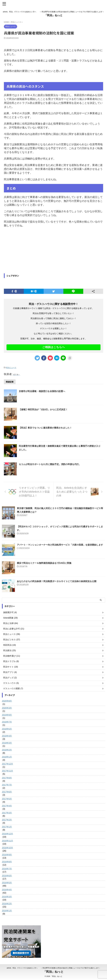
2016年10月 (7, 848)
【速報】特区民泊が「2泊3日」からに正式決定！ (45, 409)
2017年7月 (7, 785)
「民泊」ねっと (53, 15)
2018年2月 (7, 750)
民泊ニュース (11, 368)
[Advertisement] (26, 251)
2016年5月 (7, 883)
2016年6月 (7, 876)
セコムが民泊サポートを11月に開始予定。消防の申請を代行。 (52, 464)
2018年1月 (7, 757)
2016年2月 (7, 904)
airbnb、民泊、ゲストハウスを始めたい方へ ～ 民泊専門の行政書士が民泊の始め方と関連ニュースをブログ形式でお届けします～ (54, 968)
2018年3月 (7, 743)
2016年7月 (7, 869)
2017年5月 (7, 799)
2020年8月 (7, 701)
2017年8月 (7, 778)
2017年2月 (7, 820)
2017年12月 (7, 764)
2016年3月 (7, 897)
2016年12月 (7, 834)
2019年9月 (7, 715)
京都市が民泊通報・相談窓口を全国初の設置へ (43, 391)
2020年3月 (7, 708)
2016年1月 (7, 911)
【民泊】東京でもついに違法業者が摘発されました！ (47, 428)
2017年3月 (7, 813)
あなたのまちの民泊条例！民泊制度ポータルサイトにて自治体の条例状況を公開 (59, 581)
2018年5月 (7, 729)
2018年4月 (7, 736)
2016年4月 (7, 890)
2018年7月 (7, 722)
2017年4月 (7, 806)
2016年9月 (7, 855)
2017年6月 (7, 792)
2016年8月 (7, 862)
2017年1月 (7, 827)
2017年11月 (7, 771)
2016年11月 (7, 841)
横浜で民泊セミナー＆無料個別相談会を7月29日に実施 (46, 563)
